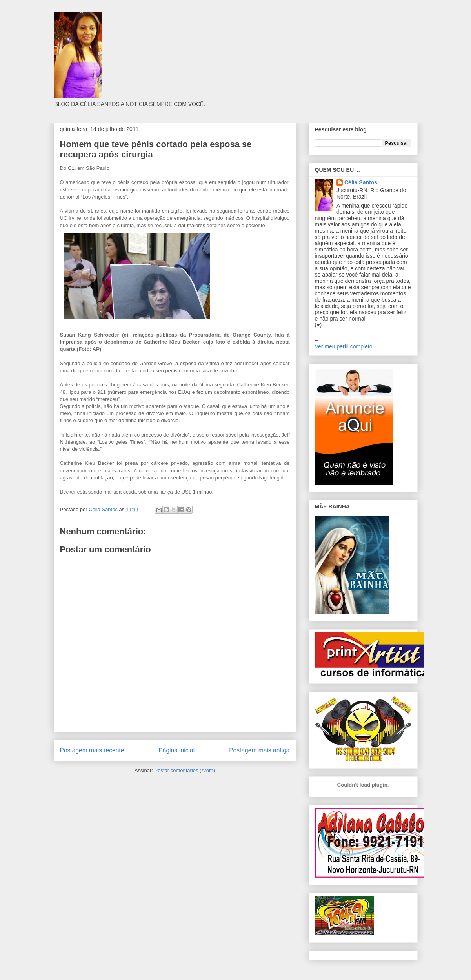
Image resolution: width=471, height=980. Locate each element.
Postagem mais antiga (259, 750)
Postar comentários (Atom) (185, 770)
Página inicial (176, 750)
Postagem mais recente (92, 750)
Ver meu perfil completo (344, 346)
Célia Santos (361, 182)
